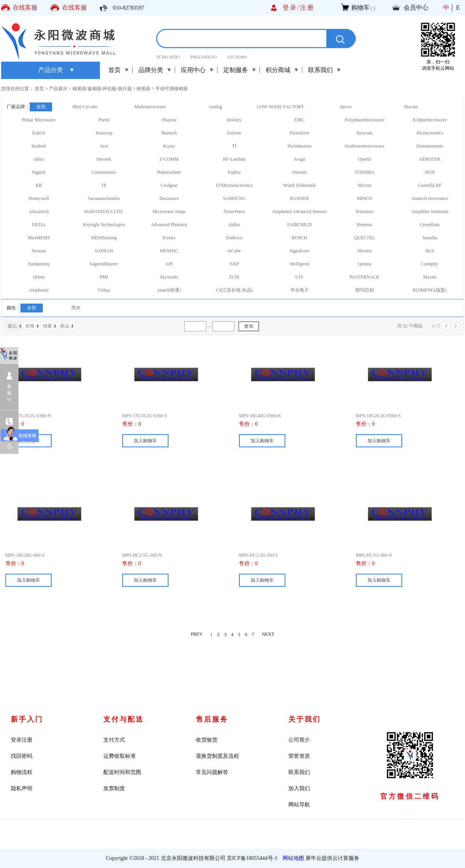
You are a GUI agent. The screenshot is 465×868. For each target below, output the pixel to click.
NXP (234, 264)
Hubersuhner (169, 172)
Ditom (39, 277)
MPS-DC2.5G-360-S (259, 555)
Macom (411, 107)
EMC (299, 120)
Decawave (169, 198)
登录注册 (22, 740)
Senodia (430, 238)
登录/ (291, 8)
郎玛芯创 (365, 290)
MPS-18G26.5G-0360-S (378, 416)
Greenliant (430, 225)
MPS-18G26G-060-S (25, 555)
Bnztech (169, 133)
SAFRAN (104, 251)
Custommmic (104, 172)
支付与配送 (124, 719)
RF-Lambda (234, 159)
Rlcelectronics (430, 133)
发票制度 (114, 788)
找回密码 (22, 756)
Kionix (169, 238)
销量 (47, 326)
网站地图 (292, 858)
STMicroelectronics (234, 185)
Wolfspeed (299, 264)
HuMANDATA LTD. (104, 212)
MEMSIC (169, 251)
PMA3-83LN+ (204, 57)
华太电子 (300, 290)
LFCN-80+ (237, 57)
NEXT (268, 635)
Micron (365, 185)
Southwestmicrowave (365, 146)
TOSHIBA (365, 172)
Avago (299, 159)
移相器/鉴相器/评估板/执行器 (102, 89)
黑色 (76, 308)
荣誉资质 (299, 756)
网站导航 (299, 805)
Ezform (234, 133)
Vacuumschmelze (104, 198)
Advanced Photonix (169, 225)
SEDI (430, 172)
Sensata (39, 251)
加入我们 (299, 788)
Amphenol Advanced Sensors (300, 212)
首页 (115, 70)
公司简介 (299, 740)
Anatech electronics (430, 198)
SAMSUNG (234, 198)
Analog (215, 107)
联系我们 (299, 772)
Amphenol (39, 290)
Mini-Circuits (85, 107)
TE (104, 185)
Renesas (365, 225)
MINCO (364, 198)
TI (234, 146)
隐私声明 (22, 788)
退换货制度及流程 (217, 756)
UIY (299, 277)
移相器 (143, 89)
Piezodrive (299, 133)
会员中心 (416, 8)
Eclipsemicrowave (430, 120)
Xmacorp (104, 133)
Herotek (104, 159)
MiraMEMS (39, 238)
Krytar (169, 146)
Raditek (39, 146)
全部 (41, 107)
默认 (13, 326)
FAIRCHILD (299, 225)
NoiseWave (234, 212)
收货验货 (207, 740)
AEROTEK (430, 159)
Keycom (365, 133)
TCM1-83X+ (168, 57)
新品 (65, 326)
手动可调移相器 (172, 89)
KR (39, 185)
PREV (197, 635)
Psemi (104, 120)
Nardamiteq (39, 264)
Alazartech (39, 212)
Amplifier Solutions (430, 212)
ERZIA (39, 225)
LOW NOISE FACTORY (281, 107)
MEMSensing (104, 238)
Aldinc (234, 225)
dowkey (234, 120)
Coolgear (169, 185)
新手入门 (27, 719)
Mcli (430, 251)
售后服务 (212, 719)
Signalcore (299, 251)
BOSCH (299, 238)
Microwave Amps (169, 212)
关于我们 (305, 719)
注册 (307, 8)
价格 (30, 326)
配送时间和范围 (122, 772)
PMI (104, 277)
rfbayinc (169, 120)
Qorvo (346, 107)
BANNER (299, 198)
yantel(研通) (169, 290)
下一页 (456, 326)
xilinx (39, 159)
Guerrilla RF (430, 185)
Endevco (234, 238)
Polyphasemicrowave (365, 120)
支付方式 (114, 740)
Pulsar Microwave (39, 120)
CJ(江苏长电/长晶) (234, 290)
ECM (234, 277)
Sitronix (365, 251)
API (169, 264)
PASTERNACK (365, 277)
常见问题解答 (212, 772)
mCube (234, 251)
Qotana (365, 264)
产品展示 (58, 89)
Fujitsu (234, 172)
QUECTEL (365, 238)
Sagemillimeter (104, 264)
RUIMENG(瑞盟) (430, 290)
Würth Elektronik (299, 185)
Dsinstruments (430, 146)
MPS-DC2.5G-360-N (142, 555)
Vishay (104, 290)
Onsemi (299, 172)
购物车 (361, 8)
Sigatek (39, 172)
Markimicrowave (150, 107)
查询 (249, 326)
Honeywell (39, 198)
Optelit (365, 159)
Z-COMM (169, 159)
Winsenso (365, 212)
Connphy (430, 264)
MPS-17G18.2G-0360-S (145, 416)
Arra (104, 146)
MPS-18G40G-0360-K (260, 416)
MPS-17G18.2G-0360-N (28, 416)
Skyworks (169, 277)
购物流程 (22, 772)
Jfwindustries (300, 146)
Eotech (39, 133)
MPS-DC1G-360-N (374, 555)
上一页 (446, 326)
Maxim (430, 277)
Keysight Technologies (104, 225)
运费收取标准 (120, 756)
